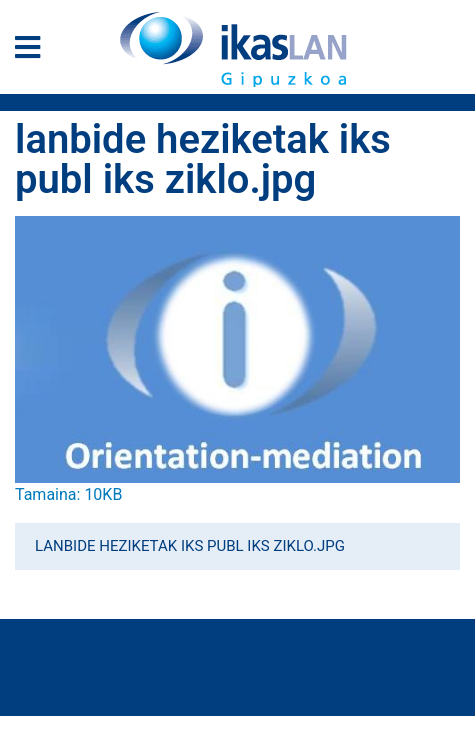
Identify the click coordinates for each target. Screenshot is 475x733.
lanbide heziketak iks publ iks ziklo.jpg (190, 546)
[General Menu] (33, 51)
